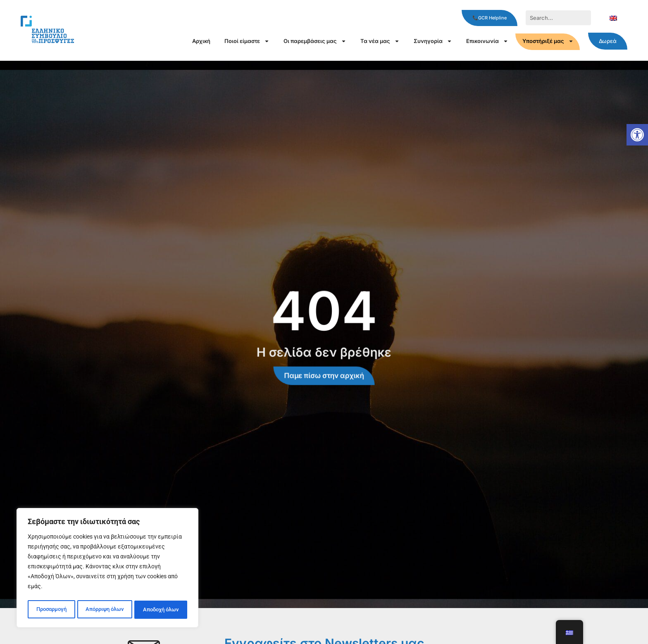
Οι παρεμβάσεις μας (315, 41)
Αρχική (201, 41)
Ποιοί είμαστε (247, 41)
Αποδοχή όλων (161, 610)
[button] (637, 135)
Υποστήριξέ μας (548, 41)
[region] (107, 569)
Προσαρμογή (51, 610)
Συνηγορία (433, 41)
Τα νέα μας (380, 41)
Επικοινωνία (487, 41)
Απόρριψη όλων (104, 610)
